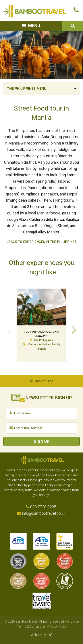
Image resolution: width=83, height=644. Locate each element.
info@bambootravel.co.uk (44, 513)
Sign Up (42, 441)
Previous (9, 329)
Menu (34, 26)
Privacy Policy (57, 627)
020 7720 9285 (43, 507)
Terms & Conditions (31, 627)
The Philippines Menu (27, 89)
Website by (42, 635)
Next (74, 329)
